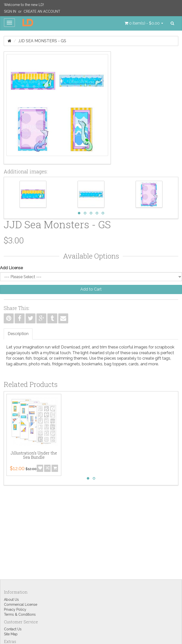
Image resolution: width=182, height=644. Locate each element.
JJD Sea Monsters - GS (42, 41)
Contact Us (13, 629)
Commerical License (21, 605)
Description (18, 334)
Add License (11, 268)
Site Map (11, 634)
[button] (144, 23)
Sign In (10, 11)
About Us (11, 600)
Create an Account (42, 11)
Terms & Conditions (20, 614)
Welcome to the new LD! (24, 5)
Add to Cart (91, 289)
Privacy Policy (15, 609)
